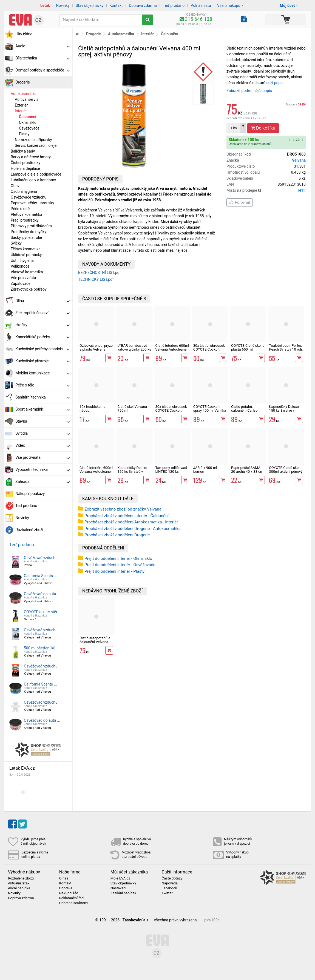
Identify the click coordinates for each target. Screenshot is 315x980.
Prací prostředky (25, 220)
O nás (64, 878)
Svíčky (16, 243)
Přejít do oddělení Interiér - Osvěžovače (120, 565)
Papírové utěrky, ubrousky (32, 203)
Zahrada (42, 482)
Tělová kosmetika (26, 249)
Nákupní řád (69, 893)
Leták (45, 5)
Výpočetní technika (42, 469)
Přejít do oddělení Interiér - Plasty (114, 571)
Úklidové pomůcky (26, 255)
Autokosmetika (24, 94)
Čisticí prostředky (25, 163)
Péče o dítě (20, 209)
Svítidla (42, 433)
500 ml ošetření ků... (41, 648)
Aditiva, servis (27, 99)
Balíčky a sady (23, 151)
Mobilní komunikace (42, 373)
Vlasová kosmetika (27, 272)
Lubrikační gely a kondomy (33, 180)
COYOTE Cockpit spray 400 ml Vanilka (210, 409)
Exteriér (21, 105)
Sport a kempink (42, 409)
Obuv (15, 186)
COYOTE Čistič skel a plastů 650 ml (248, 347)
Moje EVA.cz (120, 878)
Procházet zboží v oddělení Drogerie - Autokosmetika (133, 529)
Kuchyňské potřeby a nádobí (42, 349)
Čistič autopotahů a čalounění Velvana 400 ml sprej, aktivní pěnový (95, 644)
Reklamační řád (71, 898)
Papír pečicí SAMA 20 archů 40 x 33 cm (247, 470)
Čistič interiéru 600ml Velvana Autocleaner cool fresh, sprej (96, 472)
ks (234, 128)
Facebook (169, 888)
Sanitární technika (42, 397)
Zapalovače (21, 283)
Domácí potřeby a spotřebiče (42, 70)
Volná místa (201, 5)
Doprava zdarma (143, 5)
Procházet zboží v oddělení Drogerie (117, 535)
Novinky (63, 5)
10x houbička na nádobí (92, 409)
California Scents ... (40, 576)
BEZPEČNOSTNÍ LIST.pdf (99, 273)
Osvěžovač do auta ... (42, 594)
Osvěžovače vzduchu (29, 197)
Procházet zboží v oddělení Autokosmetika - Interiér (131, 522)
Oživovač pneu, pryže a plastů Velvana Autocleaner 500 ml (96, 349)
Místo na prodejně (266, 191)
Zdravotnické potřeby (29, 289)
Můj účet (287, 5)
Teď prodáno (174, 5)
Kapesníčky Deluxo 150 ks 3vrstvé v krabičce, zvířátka (132, 472)
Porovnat (239, 202)
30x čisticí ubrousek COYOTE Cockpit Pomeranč (209, 349)
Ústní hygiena (22, 260)
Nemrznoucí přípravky (33, 140)
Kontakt (116, 5)
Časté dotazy (172, 878)
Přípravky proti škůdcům (31, 226)
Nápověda (169, 883)
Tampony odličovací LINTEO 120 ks (171, 470)
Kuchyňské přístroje (42, 361)
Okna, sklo (28, 122)
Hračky (42, 325)
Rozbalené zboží (29, 530)
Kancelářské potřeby (42, 337)
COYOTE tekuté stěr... (42, 612)
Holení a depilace (25, 168)
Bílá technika (42, 58)
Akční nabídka (19, 888)
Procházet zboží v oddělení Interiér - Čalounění (127, 516)
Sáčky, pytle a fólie (26, 237)
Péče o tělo (42, 385)
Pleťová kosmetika (26, 214)
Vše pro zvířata (23, 278)
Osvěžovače (29, 128)
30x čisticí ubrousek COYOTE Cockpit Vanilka (171, 411)
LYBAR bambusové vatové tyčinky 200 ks (134, 347)
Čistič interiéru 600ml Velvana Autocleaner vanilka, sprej (172, 349)
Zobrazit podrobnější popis (249, 91)
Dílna (42, 301)
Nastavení (118, 888)
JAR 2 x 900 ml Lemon (205, 470)
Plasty (24, 134)
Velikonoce (20, 266)
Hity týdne (24, 34)
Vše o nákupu (229, 5)
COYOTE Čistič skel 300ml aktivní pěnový (286, 470)
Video (42, 445)
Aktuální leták (19, 883)
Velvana (299, 160)
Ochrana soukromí (74, 903)
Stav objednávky (90, 5)
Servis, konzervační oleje (36, 145)
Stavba (42, 421)
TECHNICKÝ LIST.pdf (96, 279)
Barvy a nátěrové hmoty (31, 157)
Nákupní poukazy (30, 494)
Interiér (21, 111)
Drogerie (42, 82)
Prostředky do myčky (29, 232)
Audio (42, 46)
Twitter (167, 893)
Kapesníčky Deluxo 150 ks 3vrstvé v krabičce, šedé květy (285, 411)
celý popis (275, 83)
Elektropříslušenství (42, 313)
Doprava (296, 104)
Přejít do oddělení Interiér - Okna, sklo (118, 558)
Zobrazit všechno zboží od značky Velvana (123, 509)
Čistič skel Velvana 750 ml (132, 409)
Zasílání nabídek (123, 893)
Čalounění (28, 117)
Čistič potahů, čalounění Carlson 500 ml (245, 411)
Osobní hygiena (24, 191)
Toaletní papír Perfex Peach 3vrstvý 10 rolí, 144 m (286, 349)
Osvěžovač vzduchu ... (43, 558)
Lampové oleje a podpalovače (36, 174)
